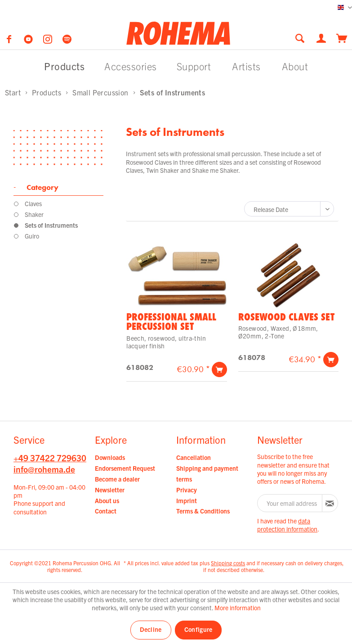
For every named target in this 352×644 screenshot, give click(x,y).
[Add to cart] (219, 369)
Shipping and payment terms (207, 473)
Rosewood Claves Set (286, 317)
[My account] (322, 37)
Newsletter (110, 490)
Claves (33, 203)
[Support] (194, 66)
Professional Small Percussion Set (171, 322)
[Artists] (246, 66)
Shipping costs (228, 563)
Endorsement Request (125, 468)
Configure (198, 629)
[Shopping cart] (342, 37)
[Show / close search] (300, 38)
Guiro (32, 236)
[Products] (64, 66)
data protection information (287, 525)
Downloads (110, 457)
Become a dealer (117, 479)
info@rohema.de (44, 469)
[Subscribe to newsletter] (330, 503)
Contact (106, 511)
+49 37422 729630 (50, 458)
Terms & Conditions (203, 511)
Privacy (187, 490)
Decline (151, 629)
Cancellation (194, 457)
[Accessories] (131, 66)
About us (107, 500)
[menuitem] (303, 38)
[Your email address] (290, 503)
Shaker (34, 214)
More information (238, 608)
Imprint (187, 500)
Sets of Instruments (51, 225)
